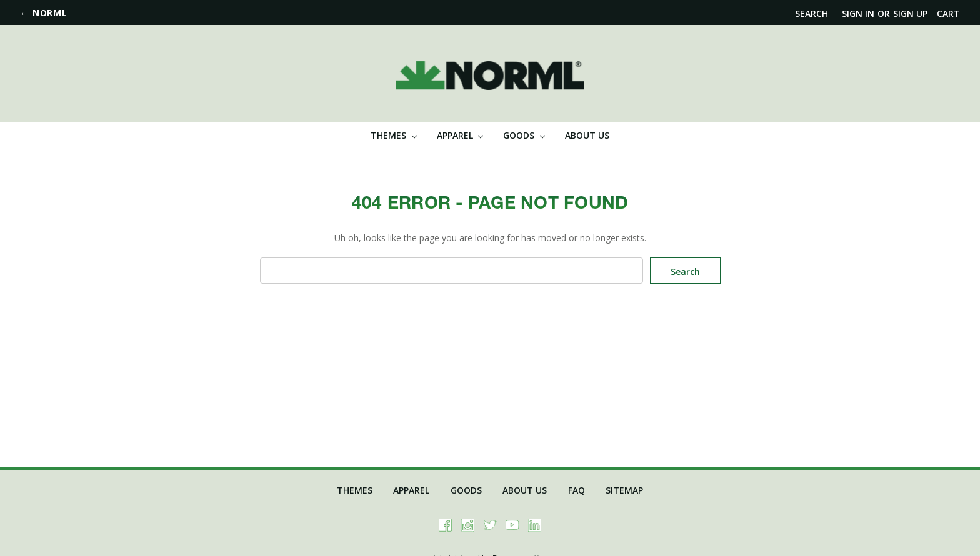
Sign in (858, 13)
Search (812, 13)
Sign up (910, 13)
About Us (587, 135)
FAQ (577, 490)
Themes (394, 135)
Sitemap (624, 490)
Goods (524, 135)
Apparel (460, 135)
